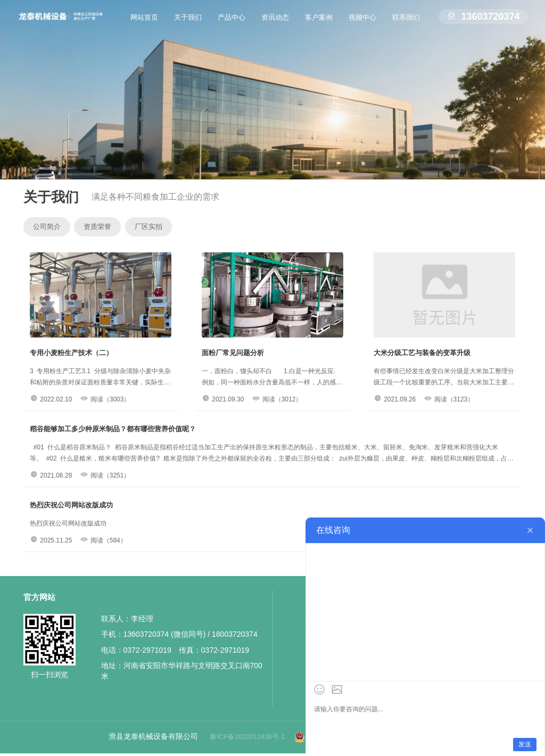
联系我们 (406, 24)
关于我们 (188, 24)
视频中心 (362, 24)
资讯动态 (275, 24)
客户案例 (319, 24)
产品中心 (232, 24)
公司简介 (52, 228)
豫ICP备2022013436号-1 (242, 739)
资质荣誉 (113, 228)
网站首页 (144, 24)
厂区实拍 (175, 228)
